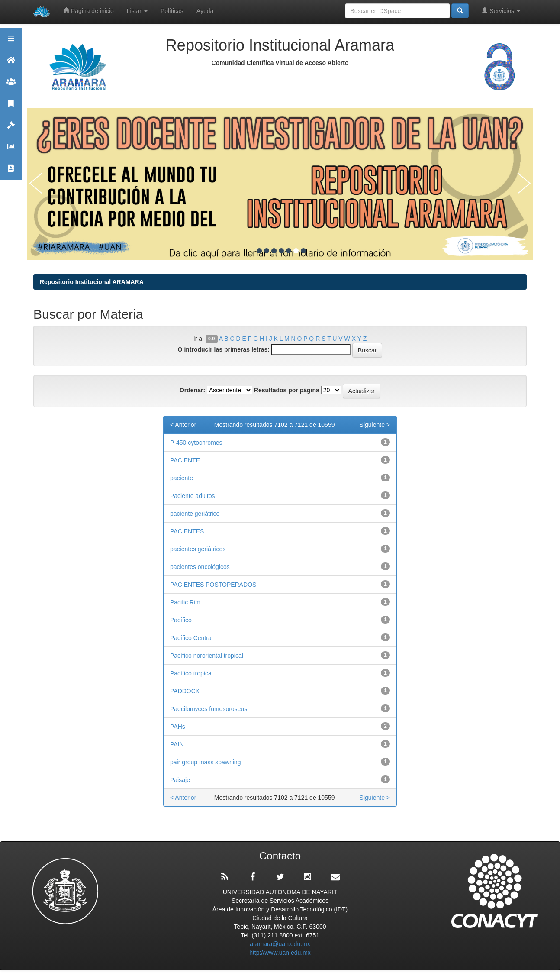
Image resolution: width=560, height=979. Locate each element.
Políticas (172, 11)
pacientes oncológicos (200, 567)
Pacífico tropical (191, 673)
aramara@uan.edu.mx (280, 944)
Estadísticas (11, 150)
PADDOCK (187, 691)
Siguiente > (375, 425)
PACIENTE (185, 460)
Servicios (501, 11)
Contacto (11, 172)
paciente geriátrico (195, 514)
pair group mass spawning (205, 762)
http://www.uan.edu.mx (280, 953)
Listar (137, 11)
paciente (182, 478)
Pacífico (181, 620)
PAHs (178, 727)
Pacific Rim (185, 602)
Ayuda (205, 11)
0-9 (211, 339)
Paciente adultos (193, 496)
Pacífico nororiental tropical (207, 656)
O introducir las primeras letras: (224, 349)
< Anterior (183, 425)
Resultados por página (287, 390)
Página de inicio (89, 11)
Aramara (11, 64)
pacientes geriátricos (198, 549)
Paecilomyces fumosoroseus (209, 709)
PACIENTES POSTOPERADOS (213, 585)
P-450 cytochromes (196, 443)
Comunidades (11, 86)
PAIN (179, 744)
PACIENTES (187, 531)
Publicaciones (11, 107)
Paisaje (180, 780)
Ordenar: (192, 390)
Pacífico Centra (191, 638)
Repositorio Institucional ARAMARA (92, 282)
